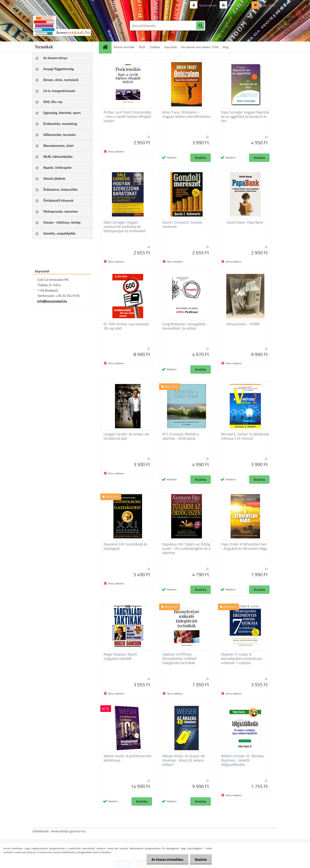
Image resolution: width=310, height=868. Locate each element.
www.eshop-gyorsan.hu (68, 831)
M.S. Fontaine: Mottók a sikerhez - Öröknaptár (181, 436)
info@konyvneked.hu (52, 301)
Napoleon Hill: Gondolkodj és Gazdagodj (125, 546)
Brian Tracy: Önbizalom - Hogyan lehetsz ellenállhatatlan (186, 114)
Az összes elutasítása (166, 859)
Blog (226, 47)
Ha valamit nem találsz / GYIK (200, 47)
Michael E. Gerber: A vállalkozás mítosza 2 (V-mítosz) (245, 436)
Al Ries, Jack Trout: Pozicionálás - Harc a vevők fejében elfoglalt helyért (127, 117)
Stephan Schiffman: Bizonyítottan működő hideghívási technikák (179, 659)
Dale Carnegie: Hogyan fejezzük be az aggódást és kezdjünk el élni (245, 117)
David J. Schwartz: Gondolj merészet (182, 224)
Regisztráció (236, 5)
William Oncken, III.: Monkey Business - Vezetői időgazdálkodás (242, 760)
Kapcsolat (171, 47)
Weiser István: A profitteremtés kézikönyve (128, 758)
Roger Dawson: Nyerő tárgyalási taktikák (120, 656)
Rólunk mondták (124, 47)
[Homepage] (107, 47)
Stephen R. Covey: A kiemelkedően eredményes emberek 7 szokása (242, 659)
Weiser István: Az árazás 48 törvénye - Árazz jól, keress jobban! (183, 760)
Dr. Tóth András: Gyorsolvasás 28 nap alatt (126, 326)
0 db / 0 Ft (268, 5)
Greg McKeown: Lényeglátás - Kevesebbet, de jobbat (185, 326)
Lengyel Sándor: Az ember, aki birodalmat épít (126, 436)
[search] (200, 26)
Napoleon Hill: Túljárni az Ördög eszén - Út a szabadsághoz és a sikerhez (186, 548)
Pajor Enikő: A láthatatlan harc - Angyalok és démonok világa (244, 546)
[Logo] (62, 26)
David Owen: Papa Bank (245, 222)
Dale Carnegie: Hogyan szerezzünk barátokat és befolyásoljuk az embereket (125, 227)
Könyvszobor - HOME (243, 324)
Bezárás (201, 859)
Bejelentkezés (208, 5)
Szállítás (155, 47)
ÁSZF (142, 47)
